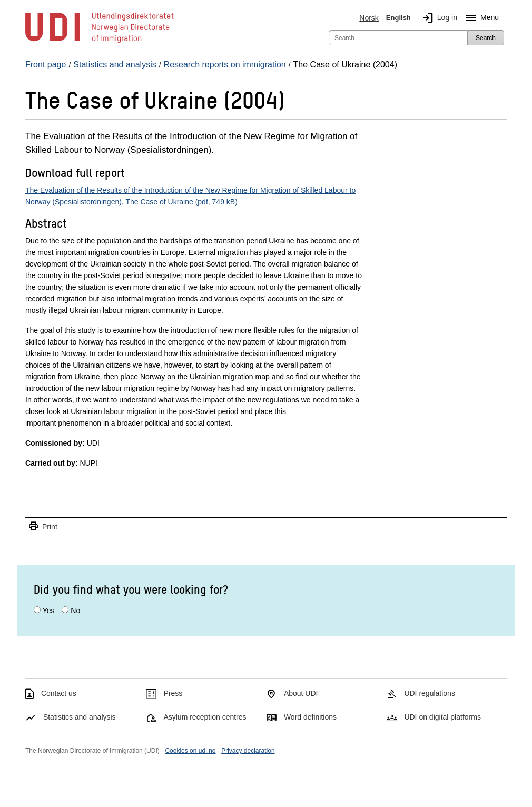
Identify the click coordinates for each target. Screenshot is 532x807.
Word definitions (310, 717)
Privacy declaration (248, 751)
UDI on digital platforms (442, 717)
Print (43, 526)
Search (486, 38)
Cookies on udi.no (190, 751)
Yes (49, 611)
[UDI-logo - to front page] (100, 42)
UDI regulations (430, 693)
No (75, 611)
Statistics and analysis (80, 717)
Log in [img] (438, 18)
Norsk (369, 18)
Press (173, 693)
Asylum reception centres (205, 717)
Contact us (59, 693)
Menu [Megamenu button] (480, 18)
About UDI (301, 693)
